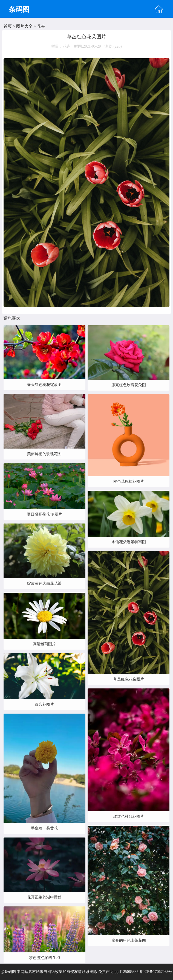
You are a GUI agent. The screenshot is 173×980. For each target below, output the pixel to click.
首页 (8, 26)
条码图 (19, 9)
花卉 (41, 26)
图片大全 (24, 26)
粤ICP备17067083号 (156, 972)
